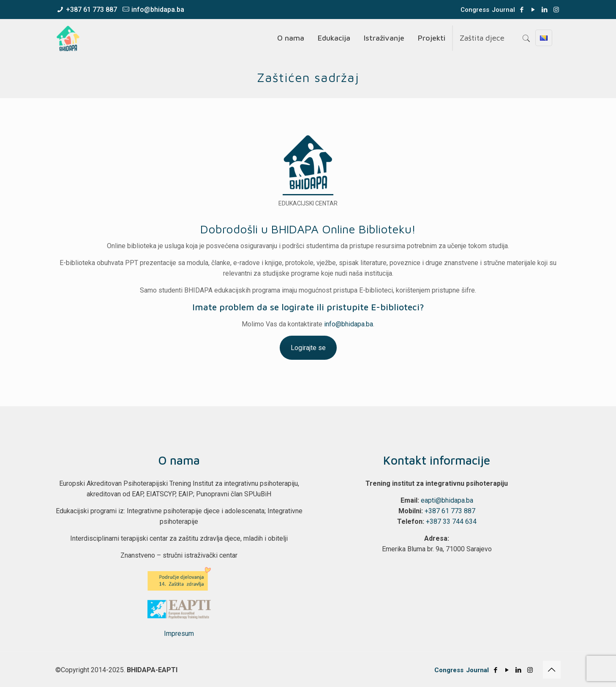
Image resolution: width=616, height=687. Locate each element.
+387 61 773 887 (91, 10)
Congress (475, 10)
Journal (503, 10)
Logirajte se (308, 348)
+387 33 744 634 (451, 521)
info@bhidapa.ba (158, 10)
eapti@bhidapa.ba (447, 500)
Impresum (179, 634)
